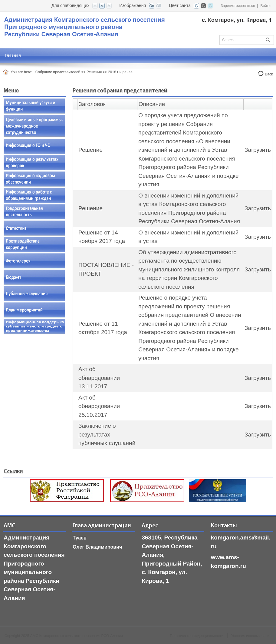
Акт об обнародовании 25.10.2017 (99, 406)
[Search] (247, 40)
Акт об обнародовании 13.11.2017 (99, 378)
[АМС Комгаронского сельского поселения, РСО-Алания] (138, 26)
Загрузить (258, 150)
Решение (90, 150)
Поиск (267, 39)
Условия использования (251, 636)
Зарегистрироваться (238, 6)
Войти (265, 6)
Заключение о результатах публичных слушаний (107, 434)
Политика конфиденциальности (197, 636)
